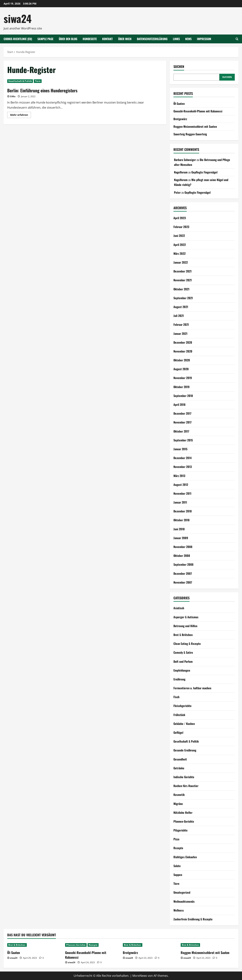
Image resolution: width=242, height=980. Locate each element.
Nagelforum (181, 172)
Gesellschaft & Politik (20, 81)
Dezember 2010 (183, 511)
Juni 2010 (179, 529)
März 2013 (179, 476)
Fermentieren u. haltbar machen (192, 688)
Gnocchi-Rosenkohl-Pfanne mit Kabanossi (198, 111)
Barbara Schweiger (185, 160)
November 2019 (183, 378)
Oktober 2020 (182, 360)
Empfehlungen (182, 670)
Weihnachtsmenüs (184, 901)
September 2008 (183, 564)
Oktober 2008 (182, 556)
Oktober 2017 (181, 431)
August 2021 (181, 307)
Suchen (179, 67)
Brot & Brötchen (183, 635)
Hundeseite (90, 39)
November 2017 (182, 422)
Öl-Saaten (179, 104)
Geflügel (178, 732)
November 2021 (183, 280)
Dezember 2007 (183, 573)
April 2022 (180, 245)
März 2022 (180, 253)
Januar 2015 (180, 449)
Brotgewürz (180, 119)
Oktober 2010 (181, 520)
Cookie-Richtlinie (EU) (18, 39)
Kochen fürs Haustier (186, 786)
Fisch (176, 697)
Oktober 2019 (181, 387)
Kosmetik (179, 795)
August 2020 (181, 369)
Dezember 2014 (182, 458)
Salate (177, 866)
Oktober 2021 (181, 289)
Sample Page (45, 39)
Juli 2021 (179, 316)
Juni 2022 (179, 236)
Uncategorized (182, 892)
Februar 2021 (181, 324)
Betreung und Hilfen (185, 626)
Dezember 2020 (183, 342)
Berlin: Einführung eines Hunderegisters (42, 90)
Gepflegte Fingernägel (204, 172)
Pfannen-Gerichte (184, 821)
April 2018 (179, 405)
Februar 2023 (181, 227)
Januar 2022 (181, 262)
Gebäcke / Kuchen (184, 724)
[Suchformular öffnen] (237, 39)
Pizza (176, 839)
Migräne (178, 804)
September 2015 (183, 440)
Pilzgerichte (181, 830)
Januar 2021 (180, 334)
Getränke (179, 768)
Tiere (38, 81)
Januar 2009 (181, 538)
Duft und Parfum (183, 661)
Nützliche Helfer (183, 813)
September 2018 (183, 396)
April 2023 (180, 218)
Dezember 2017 (182, 413)
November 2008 (183, 547)
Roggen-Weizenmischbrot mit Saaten (195, 126)
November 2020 (183, 351)
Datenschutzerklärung (152, 39)
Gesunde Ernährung (185, 750)
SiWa (13, 96)
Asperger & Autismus (186, 617)
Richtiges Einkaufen (185, 857)
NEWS (188, 39)
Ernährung (179, 679)
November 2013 (183, 467)
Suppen (178, 875)
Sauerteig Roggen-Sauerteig (190, 134)
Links (176, 39)
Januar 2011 (180, 502)
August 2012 (181, 485)
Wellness (179, 910)
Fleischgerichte (182, 706)
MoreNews (140, 976)
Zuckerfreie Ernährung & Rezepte (193, 919)
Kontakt (107, 39)
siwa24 (18, 18)
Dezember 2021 (182, 271)
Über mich (125, 39)
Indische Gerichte (184, 777)
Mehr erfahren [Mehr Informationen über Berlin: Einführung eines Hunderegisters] (21, 115)
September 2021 (183, 298)
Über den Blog (68, 39)
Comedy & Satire (183, 652)
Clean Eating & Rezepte (187, 644)
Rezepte (178, 848)
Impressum (204, 39)
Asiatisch (179, 608)
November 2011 (182, 493)
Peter (177, 192)
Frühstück (179, 715)
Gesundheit (180, 759)
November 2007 (183, 582)
